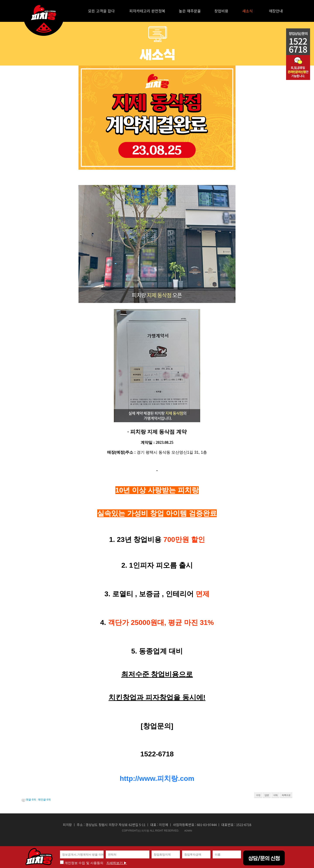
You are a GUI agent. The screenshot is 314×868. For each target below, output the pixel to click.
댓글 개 (31, 800)
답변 (267, 795)
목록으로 (286, 795)
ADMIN (188, 831)
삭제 (275, 795)
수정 (258, 795)
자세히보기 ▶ (117, 863)
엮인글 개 (44, 800)
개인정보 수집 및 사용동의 (82, 863)
